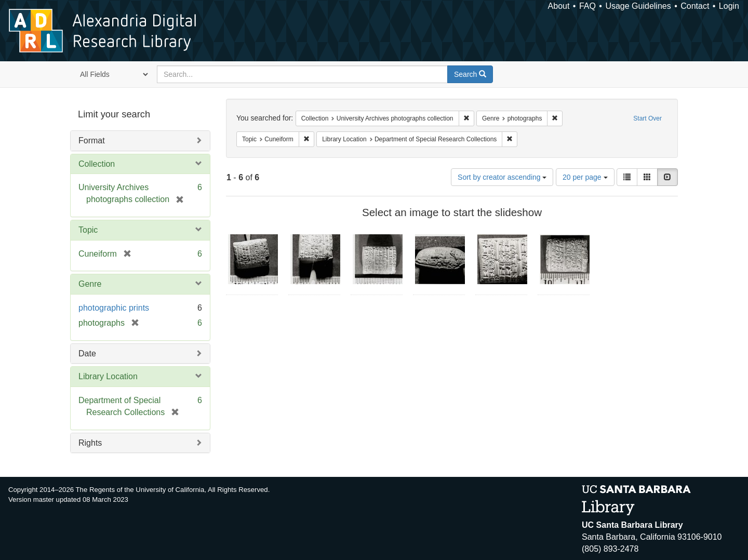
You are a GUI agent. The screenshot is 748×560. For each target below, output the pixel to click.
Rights (90, 443)
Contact (695, 6)
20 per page (585, 177)
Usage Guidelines (638, 6)
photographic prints (114, 308)
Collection (97, 164)
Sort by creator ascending (502, 177)
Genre (90, 284)
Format (92, 141)
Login (729, 6)
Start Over (647, 118)
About (559, 6)
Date (87, 354)
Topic (88, 230)
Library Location (108, 376)
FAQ (587, 6)
